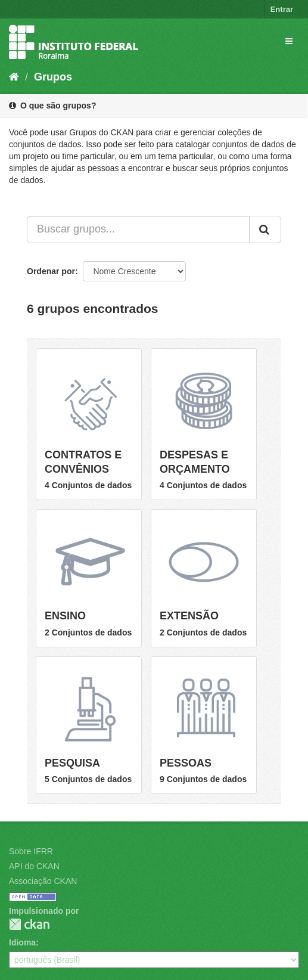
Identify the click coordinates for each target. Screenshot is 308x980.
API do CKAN (34, 866)
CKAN (29, 924)
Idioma (22, 942)
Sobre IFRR (31, 851)
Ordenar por (51, 271)
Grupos (53, 77)
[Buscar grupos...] (138, 230)
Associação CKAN (43, 881)
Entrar (282, 9)
